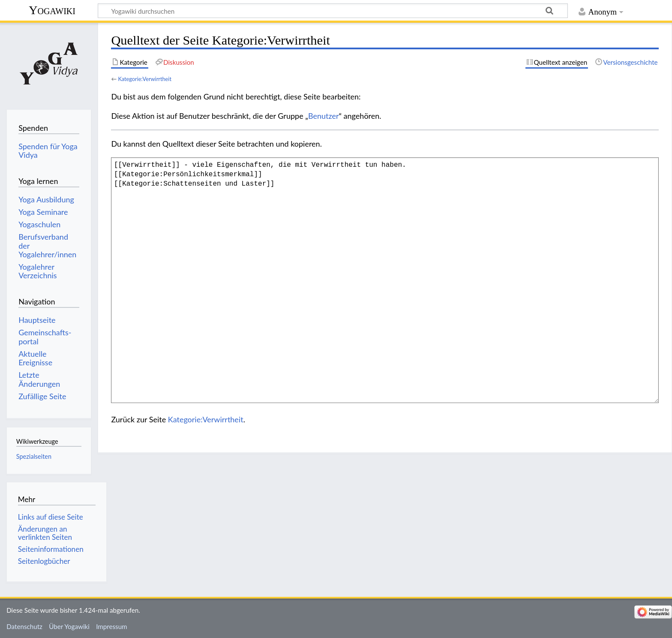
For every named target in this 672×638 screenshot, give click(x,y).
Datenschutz (24, 626)
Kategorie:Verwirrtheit (145, 79)
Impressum (112, 626)
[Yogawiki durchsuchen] (333, 11)
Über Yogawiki (69, 626)
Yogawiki (52, 10)
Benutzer (324, 116)
